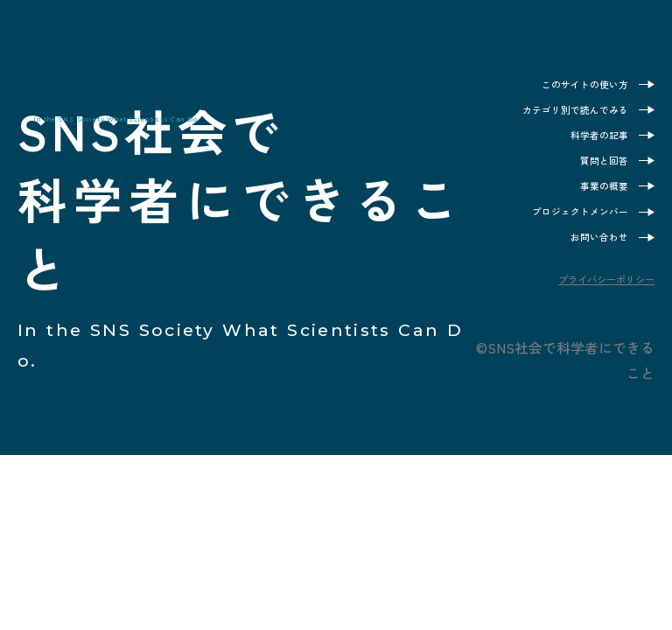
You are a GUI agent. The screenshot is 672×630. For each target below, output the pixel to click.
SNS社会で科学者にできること (138, 69)
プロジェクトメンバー (563, 229)
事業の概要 (595, 200)
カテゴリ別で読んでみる (556, 113)
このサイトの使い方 (569, 84)
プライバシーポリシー (584, 304)
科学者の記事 (589, 142)
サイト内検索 (573, 60)
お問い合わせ (589, 258)
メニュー (451, 60)
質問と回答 (595, 171)
